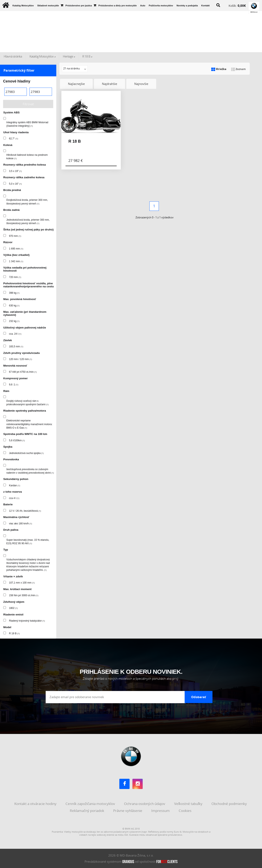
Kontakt (205, 6)
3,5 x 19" (15, 171)
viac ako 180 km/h (20, 524)
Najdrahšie (110, 84)
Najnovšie (141, 84)
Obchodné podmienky (230, 804)
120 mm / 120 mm (20, 359)
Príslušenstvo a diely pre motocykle (118, 6)
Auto (143, 6)
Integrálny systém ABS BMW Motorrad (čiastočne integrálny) (27, 124)
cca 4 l (14, 498)
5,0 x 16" (15, 184)
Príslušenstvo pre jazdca (79, 6)
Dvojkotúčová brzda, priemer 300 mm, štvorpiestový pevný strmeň (27, 202)
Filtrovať (28, 104)
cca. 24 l (15, 334)
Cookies (185, 811)
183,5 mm (16, 347)
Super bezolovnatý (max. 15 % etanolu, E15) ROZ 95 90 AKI (28, 542)
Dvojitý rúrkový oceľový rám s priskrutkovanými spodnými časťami (27, 403)
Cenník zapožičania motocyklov (91, 804)
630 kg (14, 306)
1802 (13, 608)
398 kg (14, 293)
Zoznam (238, 69)
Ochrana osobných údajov (145, 804)
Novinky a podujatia (187, 6)
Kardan (15, 485)
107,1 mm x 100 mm (22, 583)
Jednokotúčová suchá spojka (26, 453)
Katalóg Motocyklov (23, 6)
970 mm (15, 236)
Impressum (161, 811)
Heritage (68, 56)
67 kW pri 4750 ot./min (23, 372)
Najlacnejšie (76, 84)
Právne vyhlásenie (128, 811)
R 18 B (86, 56)
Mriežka (219, 69)
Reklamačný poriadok (87, 811)
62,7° (14, 139)
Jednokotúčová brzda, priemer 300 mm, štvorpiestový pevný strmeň (28, 222)
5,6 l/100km (17, 440)
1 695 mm (16, 249)
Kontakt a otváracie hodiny (36, 804)
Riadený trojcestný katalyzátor (27, 621)
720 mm (15, 277)
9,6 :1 (14, 385)
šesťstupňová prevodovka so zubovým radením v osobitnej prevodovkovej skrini (30, 471)
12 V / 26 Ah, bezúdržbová (25, 511)
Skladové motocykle (48, 6)
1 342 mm (16, 261)
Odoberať (199, 697)
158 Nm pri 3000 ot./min (24, 595)
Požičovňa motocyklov (161, 6)
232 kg (14, 321)
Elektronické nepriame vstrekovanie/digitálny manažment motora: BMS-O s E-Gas (29, 424)
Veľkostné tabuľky (189, 804)
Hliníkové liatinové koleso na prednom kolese (27, 157)
